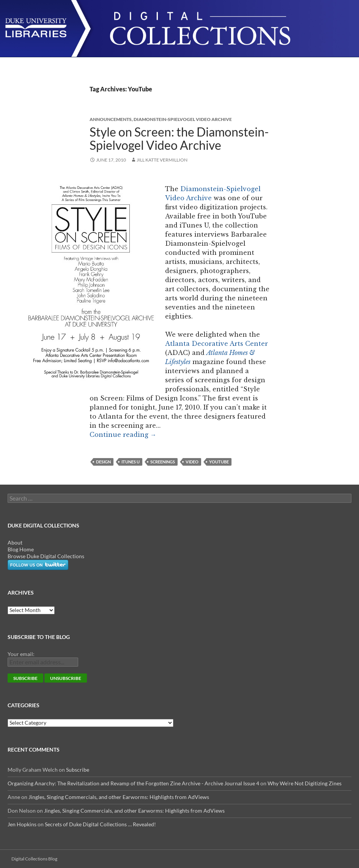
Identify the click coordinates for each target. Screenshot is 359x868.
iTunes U (131, 462)
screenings (163, 462)
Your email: (21, 654)
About (15, 542)
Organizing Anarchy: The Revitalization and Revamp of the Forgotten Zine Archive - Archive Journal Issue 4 (133, 783)
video (192, 462)
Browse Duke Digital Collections (46, 556)
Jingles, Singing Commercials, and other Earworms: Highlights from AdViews (119, 797)
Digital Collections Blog (34, 859)
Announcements (111, 119)
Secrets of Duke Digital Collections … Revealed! (100, 824)
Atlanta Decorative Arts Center (217, 344)
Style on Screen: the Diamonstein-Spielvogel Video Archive (179, 138)
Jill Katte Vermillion (162, 160)
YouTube (219, 462)
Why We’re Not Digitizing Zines (305, 783)
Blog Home (21, 549)
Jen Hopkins (22, 824)
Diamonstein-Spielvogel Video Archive (183, 119)
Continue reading (123, 435)
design (103, 462)
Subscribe (78, 770)
